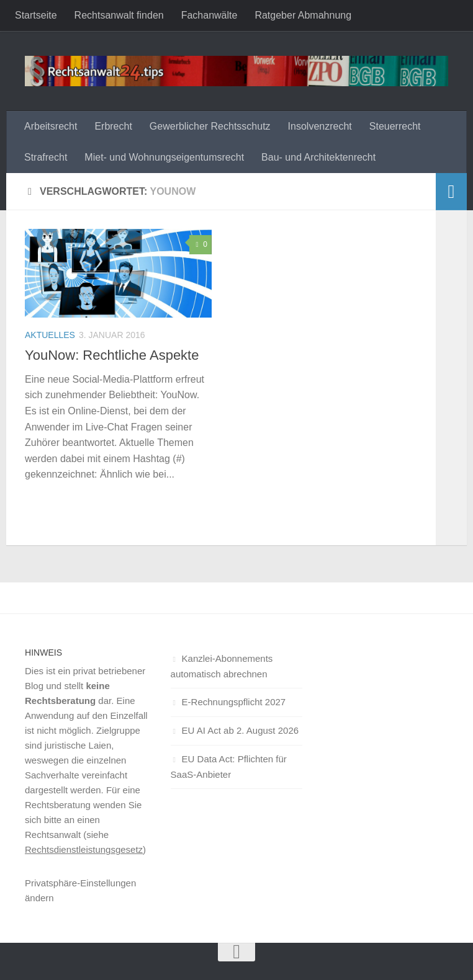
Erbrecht (113, 126)
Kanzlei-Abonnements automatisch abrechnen (222, 666)
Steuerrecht (395, 126)
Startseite (36, 15)
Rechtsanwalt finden (119, 15)
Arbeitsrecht (51, 126)
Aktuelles (50, 335)
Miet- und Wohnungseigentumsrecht (164, 157)
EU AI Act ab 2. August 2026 (240, 730)
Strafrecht (46, 157)
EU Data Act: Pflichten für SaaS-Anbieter (229, 767)
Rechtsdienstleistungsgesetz (84, 849)
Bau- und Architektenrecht (318, 157)
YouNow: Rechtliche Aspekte (112, 355)
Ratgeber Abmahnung (303, 15)
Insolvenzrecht (320, 126)
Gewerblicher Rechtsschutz (210, 126)
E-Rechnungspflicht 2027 (234, 702)
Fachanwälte (209, 15)
